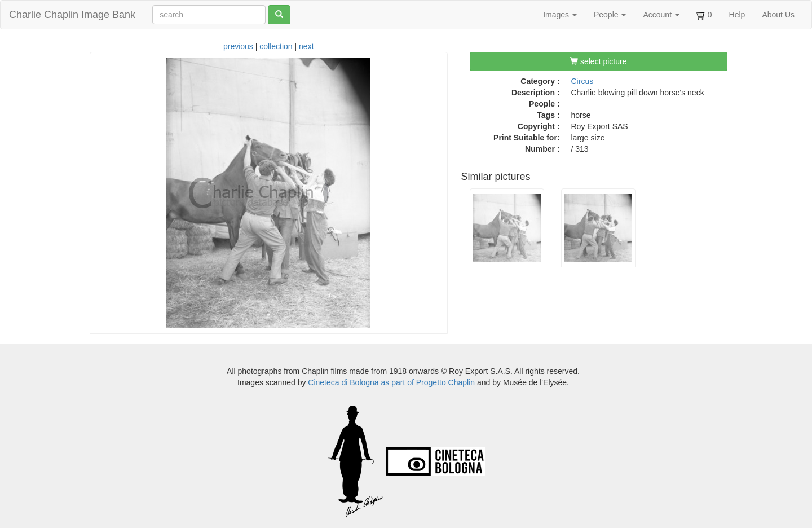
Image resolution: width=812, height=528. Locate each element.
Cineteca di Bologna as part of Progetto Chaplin (391, 382)
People (610, 15)
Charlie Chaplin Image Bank (72, 15)
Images (560, 15)
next (306, 46)
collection (276, 46)
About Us (778, 15)
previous (238, 46)
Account (661, 15)
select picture (598, 61)
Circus (582, 81)
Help (737, 15)
